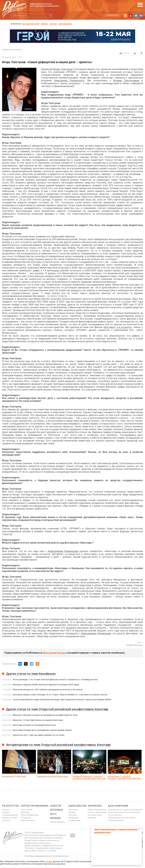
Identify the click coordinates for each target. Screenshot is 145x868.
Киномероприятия (116, 820)
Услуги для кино (115, 815)
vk (141, 16)
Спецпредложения (10, 815)
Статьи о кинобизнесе (97, 812)
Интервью (18, 49)
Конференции (74, 820)
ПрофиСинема (8, 49)
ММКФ (44, 24)
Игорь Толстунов (63, 69)
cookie (49, 861)
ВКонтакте (48, 653)
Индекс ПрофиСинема (97, 810)
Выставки (73, 815)
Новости (6, 810)
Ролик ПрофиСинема (30, 815)
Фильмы (55, 818)
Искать (50, 16)
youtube (131, 16)
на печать (135, 53)
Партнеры (25, 812)
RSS (125, 16)
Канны (53, 24)
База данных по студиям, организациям (125, 810)
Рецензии (92, 818)
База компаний (118, 806)
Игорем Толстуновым (126, 81)
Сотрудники (26, 818)
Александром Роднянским (63, 551)
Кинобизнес (65, 24)
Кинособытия (77, 806)
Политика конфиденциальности (38, 856)
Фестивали (73, 810)
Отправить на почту (142, 53)
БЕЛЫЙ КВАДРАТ (31, 24)
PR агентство (11, 806)
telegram (136, 16)
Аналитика (95, 806)
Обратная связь (28, 820)
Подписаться (112, 15)
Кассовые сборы (95, 815)
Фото (53, 814)
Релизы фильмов (57, 822)
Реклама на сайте (10, 818)
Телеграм (61, 653)
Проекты (6, 812)
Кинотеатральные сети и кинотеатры (124, 812)
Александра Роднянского (69, 81)
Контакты (6, 820)
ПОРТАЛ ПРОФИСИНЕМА (35, 806)
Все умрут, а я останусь (118, 327)
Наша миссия (27, 810)
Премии (72, 812)
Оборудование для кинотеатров (122, 818)
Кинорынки (73, 818)
